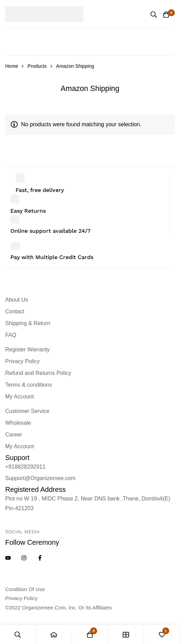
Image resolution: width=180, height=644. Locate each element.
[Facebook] (40, 558)
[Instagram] (24, 558)
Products (37, 66)
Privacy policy (21, 598)
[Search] (154, 15)
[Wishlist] (162, 634)
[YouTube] (8, 558)
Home (12, 66)
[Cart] (166, 15)
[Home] (54, 634)
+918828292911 (25, 467)
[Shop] (126, 634)
